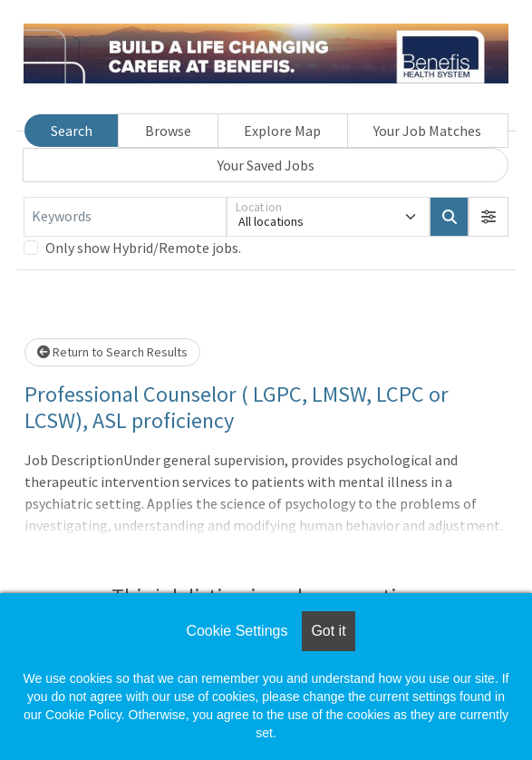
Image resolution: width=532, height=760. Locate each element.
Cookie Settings (237, 631)
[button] (488, 217)
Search (72, 131)
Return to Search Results (112, 352)
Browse (168, 131)
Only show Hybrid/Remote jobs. (143, 248)
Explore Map (282, 131)
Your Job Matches (427, 131)
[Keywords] (125, 217)
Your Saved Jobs (266, 165)
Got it (328, 631)
